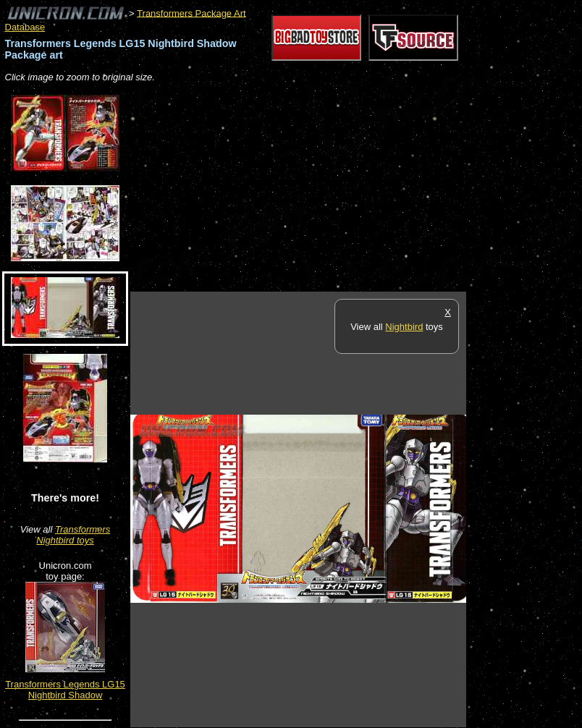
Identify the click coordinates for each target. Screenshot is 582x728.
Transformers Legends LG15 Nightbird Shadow (65, 690)
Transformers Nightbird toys (73, 535)
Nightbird (404, 327)
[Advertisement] (300, 188)
